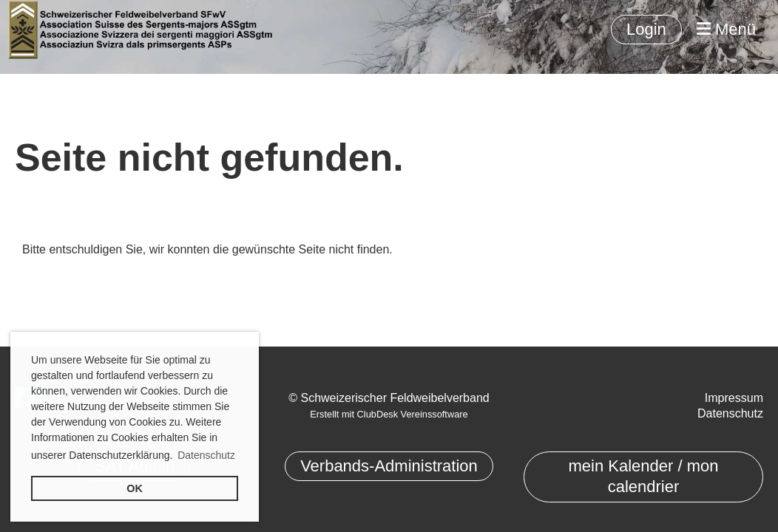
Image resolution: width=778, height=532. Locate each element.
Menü (726, 29)
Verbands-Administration (389, 466)
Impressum (734, 398)
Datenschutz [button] (206, 455)
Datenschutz (730, 413)
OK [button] (135, 488)
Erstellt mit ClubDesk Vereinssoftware (389, 414)
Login (646, 29)
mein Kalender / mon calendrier (643, 477)
